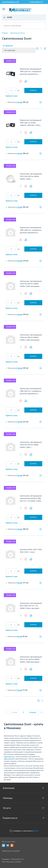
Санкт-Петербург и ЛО (10, 2)
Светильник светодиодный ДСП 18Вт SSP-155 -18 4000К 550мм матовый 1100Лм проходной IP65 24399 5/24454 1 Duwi (31, 606)
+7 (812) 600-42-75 (36, 2)
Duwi (9, 17)
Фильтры (9, 46)
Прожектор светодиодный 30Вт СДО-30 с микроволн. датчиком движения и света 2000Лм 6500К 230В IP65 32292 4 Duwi (31, 72)
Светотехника (9, 757)
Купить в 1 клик (12, 96)
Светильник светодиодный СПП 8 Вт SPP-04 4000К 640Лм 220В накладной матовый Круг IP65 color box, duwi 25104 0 (31, 338)
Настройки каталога (45, 48)
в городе (19, 102)
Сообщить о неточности (24, 831)
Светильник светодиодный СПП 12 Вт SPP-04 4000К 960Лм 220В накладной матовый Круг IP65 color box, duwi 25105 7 (31, 660)
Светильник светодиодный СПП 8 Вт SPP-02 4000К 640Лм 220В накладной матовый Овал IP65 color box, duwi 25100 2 (31, 284)
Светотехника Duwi (18, 33)
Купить (33, 90)
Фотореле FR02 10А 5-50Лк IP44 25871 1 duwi (31, 551)
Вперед (33, 712)
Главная (5, 33)
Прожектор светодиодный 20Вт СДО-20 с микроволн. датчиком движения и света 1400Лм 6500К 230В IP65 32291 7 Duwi (31, 230)
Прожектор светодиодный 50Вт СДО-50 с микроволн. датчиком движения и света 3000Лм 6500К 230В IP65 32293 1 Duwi (31, 391)
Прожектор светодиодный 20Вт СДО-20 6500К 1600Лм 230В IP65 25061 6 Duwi (31, 123)
